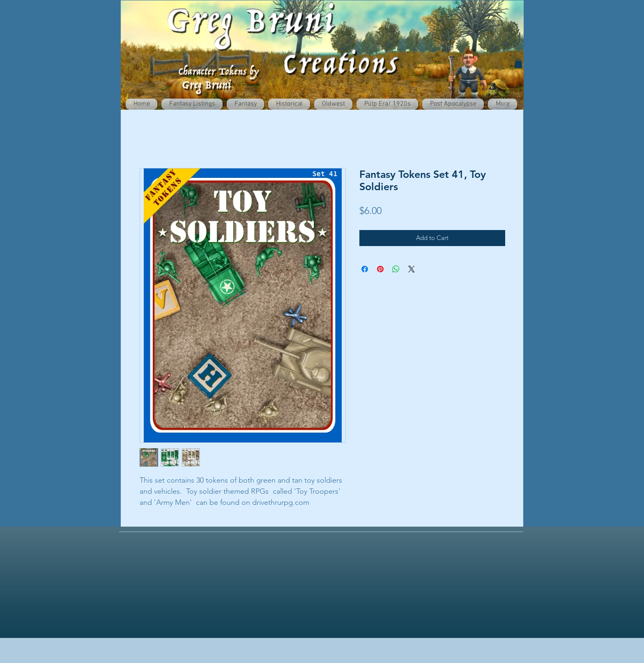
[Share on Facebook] (365, 269)
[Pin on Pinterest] (380, 269)
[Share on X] (412, 269)
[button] (519, 63)
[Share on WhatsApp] (396, 269)
